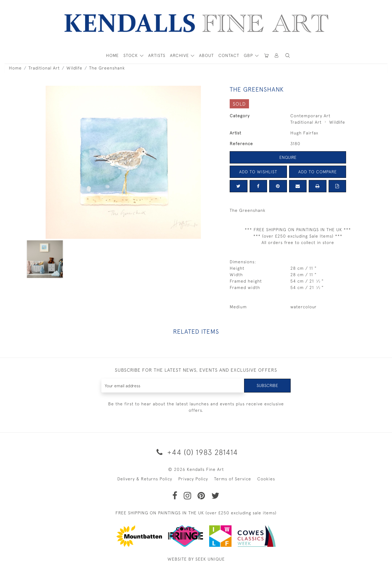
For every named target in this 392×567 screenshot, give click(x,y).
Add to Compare (318, 172)
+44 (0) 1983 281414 (196, 452)
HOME (112, 55)
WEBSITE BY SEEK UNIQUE (196, 559)
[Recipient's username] (173, 386)
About (206, 55)
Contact (229, 55)
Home (15, 68)
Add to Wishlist (258, 172)
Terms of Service (233, 479)
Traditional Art (44, 68)
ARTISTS (157, 55)
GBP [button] (249, 55)
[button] (288, 56)
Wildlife (74, 68)
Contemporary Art (310, 116)
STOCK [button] (131, 55)
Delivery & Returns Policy (145, 479)
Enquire (288, 157)
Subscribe (267, 385)
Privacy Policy (193, 479)
